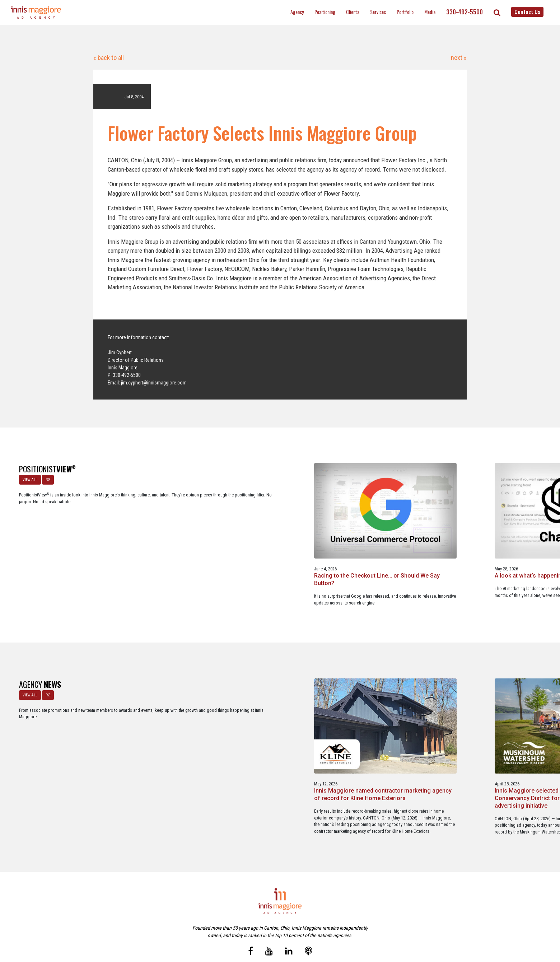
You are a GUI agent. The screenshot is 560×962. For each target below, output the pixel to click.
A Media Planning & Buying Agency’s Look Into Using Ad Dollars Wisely (503, 538)
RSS (46, 478)
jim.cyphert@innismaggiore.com (154, 383)
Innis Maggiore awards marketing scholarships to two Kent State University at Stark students (389, 723)
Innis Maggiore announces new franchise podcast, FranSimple (500, 720)
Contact (284, 926)
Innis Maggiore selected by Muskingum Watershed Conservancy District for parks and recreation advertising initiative (277, 727)
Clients (353, 12)
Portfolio (405, 12)
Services (378, 12)
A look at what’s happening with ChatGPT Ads (276, 534)
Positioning (325, 12)
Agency (297, 12)
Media (430, 12)
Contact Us (527, 11)
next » (458, 58)
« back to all (109, 58)
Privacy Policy (310, 926)
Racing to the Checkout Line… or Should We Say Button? (168, 534)
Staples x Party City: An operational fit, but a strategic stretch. (392, 538)
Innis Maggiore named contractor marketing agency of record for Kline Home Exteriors (167, 723)
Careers (245, 926)
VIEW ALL (28, 478)
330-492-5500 (465, 12)
